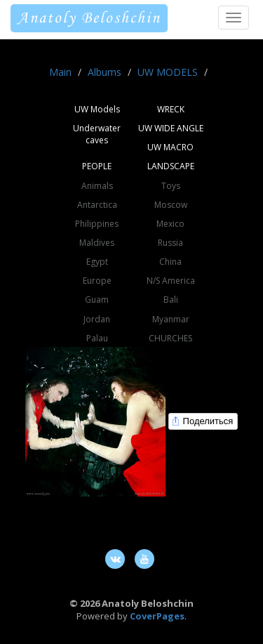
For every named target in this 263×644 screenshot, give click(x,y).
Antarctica (97, 205)
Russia (170, 243)
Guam (97, 300)
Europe (97, 281)
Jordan (97, 319)
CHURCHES (170, 338)
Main (60, 72)
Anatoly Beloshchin (89, 18)
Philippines (97, 224)
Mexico (170, 224)
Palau (97, 338)
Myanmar (171, 319)
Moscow (171, 205)
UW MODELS (168, 72)
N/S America (171, 281)
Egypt (97, 262)
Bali (171, 300)
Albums (104, 72)
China (170, 262)
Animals (97, 186)
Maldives (97, 243)
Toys (171, 186)
